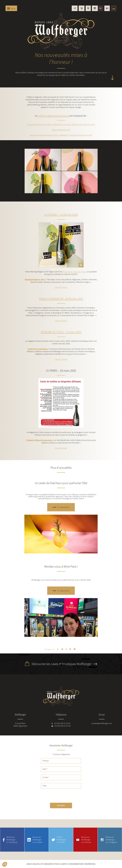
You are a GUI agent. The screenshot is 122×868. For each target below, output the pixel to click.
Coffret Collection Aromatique (53, 116)
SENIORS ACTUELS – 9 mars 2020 (61, 332)
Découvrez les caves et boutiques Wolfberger (62, 664)
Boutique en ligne (82, 8)
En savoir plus (63, 507)
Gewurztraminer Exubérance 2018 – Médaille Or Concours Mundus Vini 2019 (61, 135)
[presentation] (61, 796)
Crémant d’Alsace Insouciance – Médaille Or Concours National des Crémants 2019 (61, 124)
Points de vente (88, 8)
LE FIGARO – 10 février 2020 (61, 215)
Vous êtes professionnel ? (95, 8)
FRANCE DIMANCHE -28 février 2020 (61, 299)
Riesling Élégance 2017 (61, 130)
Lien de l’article (61, 287)
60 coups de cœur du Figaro (74, 272)
